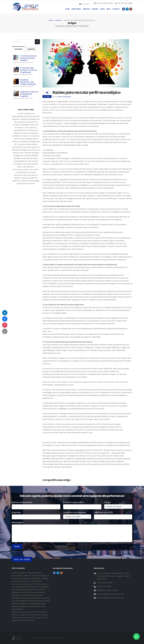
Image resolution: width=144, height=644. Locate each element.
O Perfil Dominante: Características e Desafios (28, 58)
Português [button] (85, 4)
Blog (109, 9)
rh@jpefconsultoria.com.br (107, 590)
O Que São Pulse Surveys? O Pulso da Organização (29, 70)
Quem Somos (76, 9)
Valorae (95, 9)
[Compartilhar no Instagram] (5, 325)
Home (67, 9)
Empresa (16, 513)
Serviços (86, 9)
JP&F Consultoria (64, 97)
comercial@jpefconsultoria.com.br (110, 598)
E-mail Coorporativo (74, 502)
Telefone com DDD (103, 513)
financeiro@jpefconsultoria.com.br (110, 594)
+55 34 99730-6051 (104, 583)
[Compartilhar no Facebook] (5, 319)
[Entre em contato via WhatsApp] (136, 636)
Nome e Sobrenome (22, 502)
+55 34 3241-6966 (104, 587)
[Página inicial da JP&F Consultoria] (25, 7)
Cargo (107, 502)
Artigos (58, 20)
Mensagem (17, 523)
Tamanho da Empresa (74, 513)
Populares (19, 49)
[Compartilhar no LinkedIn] (5, 312)
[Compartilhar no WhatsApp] (5, 332)
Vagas (102, 9)
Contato (116, 9)
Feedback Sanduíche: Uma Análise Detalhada (28, 82)
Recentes (32, 49)
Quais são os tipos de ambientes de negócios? (29, 94)
